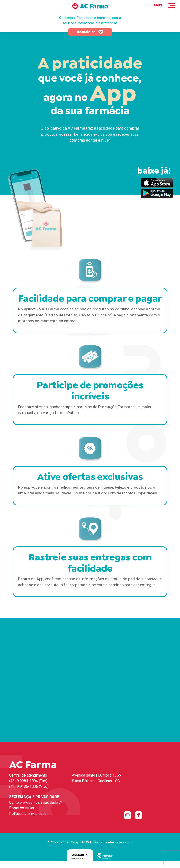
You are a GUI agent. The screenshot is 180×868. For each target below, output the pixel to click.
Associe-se (90, 32)
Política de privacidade (28, 814)
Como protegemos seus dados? (36, 802)
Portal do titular (22, 808)
